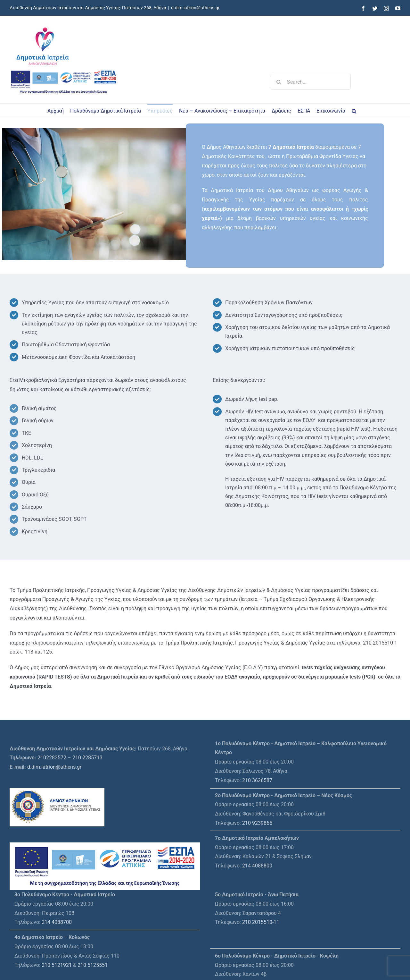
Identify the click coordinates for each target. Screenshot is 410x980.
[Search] (279, 82)
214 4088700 (57, 922)
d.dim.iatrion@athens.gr (195, 8)
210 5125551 (93, 965)
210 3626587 (257, 780)
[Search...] (311, 82)
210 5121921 (57, 965)
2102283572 (52, 758)
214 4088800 (257, 866)
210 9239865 (257, 823)
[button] (354, 110)
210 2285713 (87, 758)
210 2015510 (257, 922)
